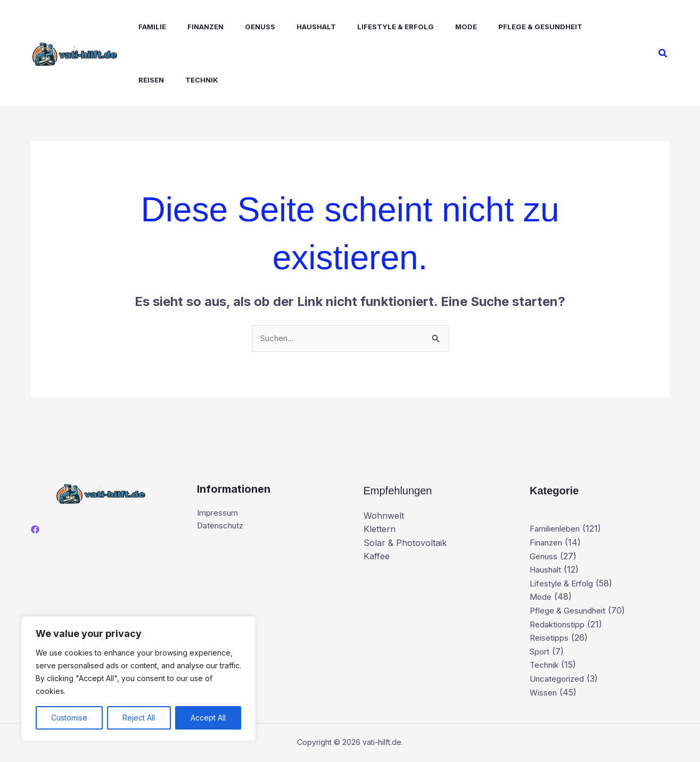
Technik (144, 80)
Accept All (208, 718)
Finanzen (191, 27)
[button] (663, 53)
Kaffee (377, 557)
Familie (142, 27)
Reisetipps (550, 639)
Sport (541, 652)
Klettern (380, 530)
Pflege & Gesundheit (504, 27)
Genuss (241, 27)
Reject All (139, 718)
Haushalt (293, 27)
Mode (434, 27)
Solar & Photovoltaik (405, 543)
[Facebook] (35, 531)
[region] (138, 678)
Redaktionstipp (559, 625)
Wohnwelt (384, 516)
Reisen (576, 27)
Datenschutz (223, 527)
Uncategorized (559, 680)
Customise (69, 718)
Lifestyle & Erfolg (368, 27)
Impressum (220, 514)
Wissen (544, 693)
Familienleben (557, 529)
